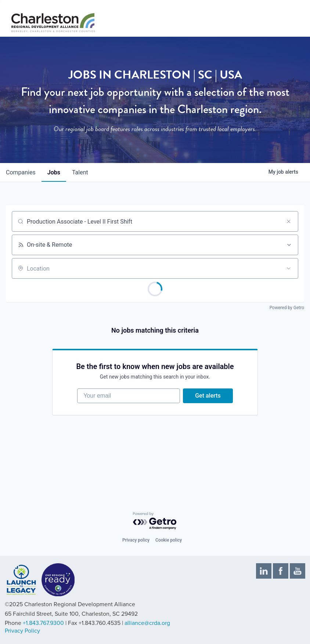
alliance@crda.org (147, 623)
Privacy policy (136, 540)
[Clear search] (289, 221)
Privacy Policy (22, 631)
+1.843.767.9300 (43, 623)
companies (21, 172)
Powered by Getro (287, 308)
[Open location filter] (289, 268)
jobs (54, 172)
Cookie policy (169, 540)
